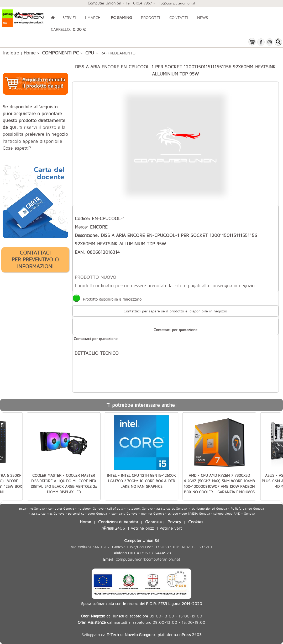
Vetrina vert (171, 528)
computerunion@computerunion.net (148, 559)
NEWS (203, 17)
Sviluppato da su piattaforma (142, 635)
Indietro (11, 53)
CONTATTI (179, 17)
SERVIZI (69, 17)
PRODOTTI (151, 17)
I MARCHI (93, 17)
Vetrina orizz (142, 528)
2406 (113, 528)
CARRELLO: (68, 29)
